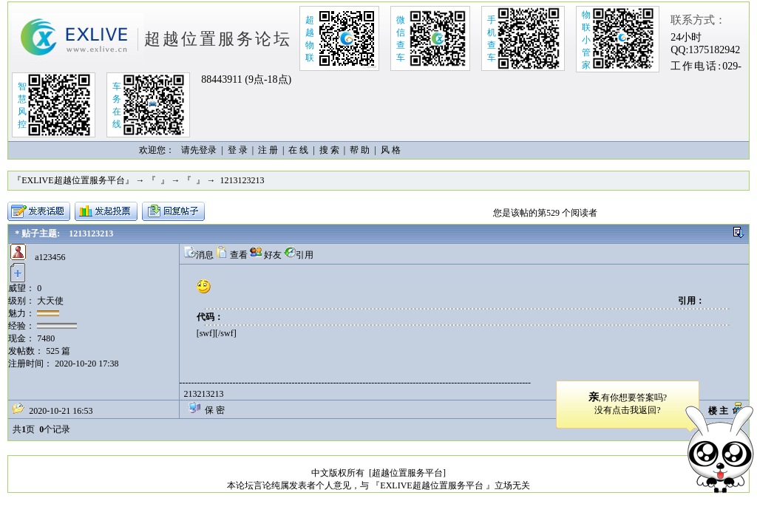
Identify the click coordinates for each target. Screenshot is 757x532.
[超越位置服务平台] (407, 473)
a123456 (50, 257)
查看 (232, 255)
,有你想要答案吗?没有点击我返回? (628, 403)
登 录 (238, 150)
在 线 (298, 150)
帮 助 (360, 150)
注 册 (268, 150)
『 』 (158, 180)
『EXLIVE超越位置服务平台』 (73, 180)
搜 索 (329, 150)
